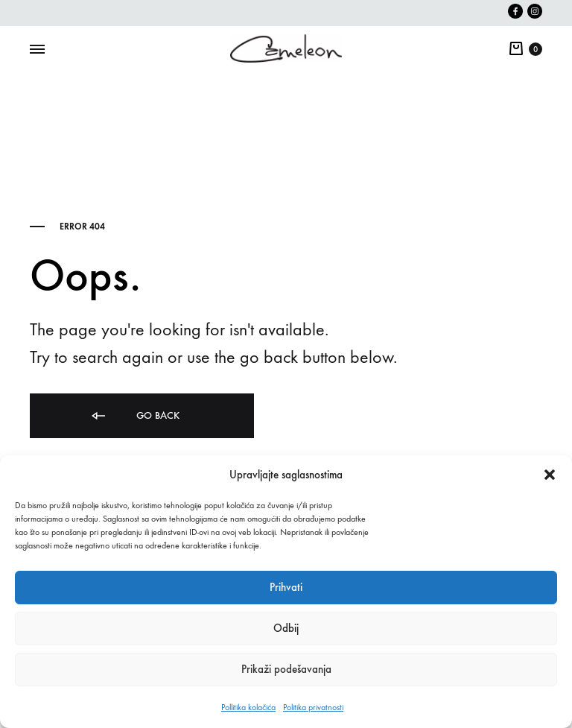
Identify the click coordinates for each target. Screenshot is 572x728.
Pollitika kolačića (248, 707)
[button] (550, 475)
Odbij (286, 628)
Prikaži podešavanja (286, 669)
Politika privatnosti (313, 707)
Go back (134, 416)
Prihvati (286, 587)
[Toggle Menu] (37, 50)
